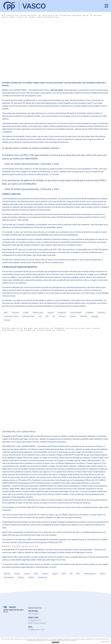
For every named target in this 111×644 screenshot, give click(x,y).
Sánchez (21, 577)
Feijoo (36, 574)
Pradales (73, 316)
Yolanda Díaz (42, 577)
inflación (45, 574)
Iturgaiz (55, 574)
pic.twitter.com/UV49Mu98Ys (22, 184)
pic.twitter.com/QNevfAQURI (24, 159)
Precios (103, 574)
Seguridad (95, 316)
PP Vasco (62, 316)
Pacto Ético (102, 313)
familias (27, 574)
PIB (40, 316)
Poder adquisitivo (90, 574)
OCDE (64, 574)
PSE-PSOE (84, 316)
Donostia (7, 574)
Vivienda (7, 320)
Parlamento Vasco (28, 316)
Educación (15, 313)
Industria (51, 313)
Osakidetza (90, 313)
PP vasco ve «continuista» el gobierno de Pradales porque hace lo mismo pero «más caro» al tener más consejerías (52, 16)
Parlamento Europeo (11, 316)
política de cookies (46, 640)
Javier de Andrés (76, 313)
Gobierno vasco (38, 313)
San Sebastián (9, 577)
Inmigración (62, 313)
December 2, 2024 (50, 164)
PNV (47, 316)
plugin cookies (106, 642)
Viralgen (31, 577)
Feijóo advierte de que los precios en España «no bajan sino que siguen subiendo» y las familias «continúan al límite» (51, 329)
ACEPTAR (55, 642)
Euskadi (26, 313)
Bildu (6, 313)
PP (54, 316)
